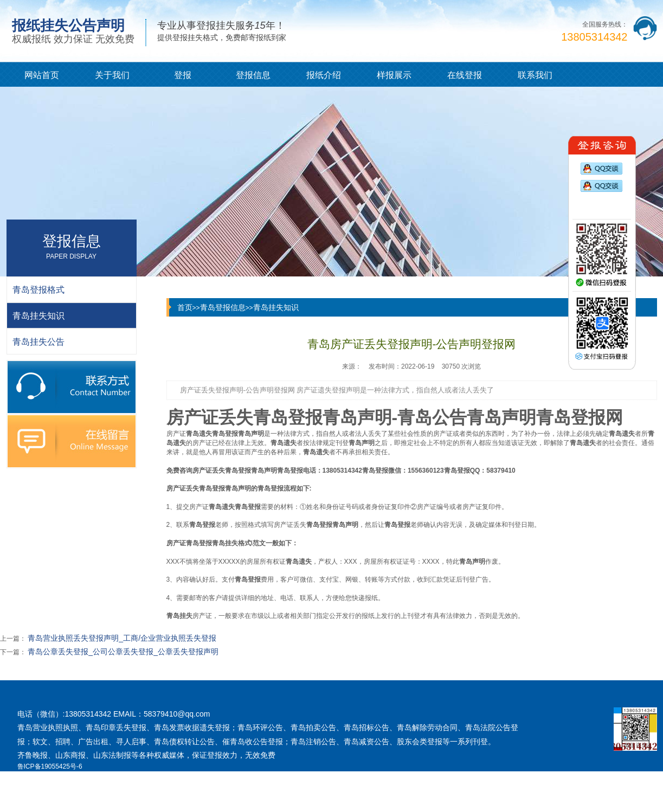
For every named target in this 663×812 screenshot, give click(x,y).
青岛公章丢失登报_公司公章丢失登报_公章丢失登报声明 (123, 652)
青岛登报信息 (223, 307)
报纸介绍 (324, 75)
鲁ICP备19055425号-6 (50, 766)
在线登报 (465, 75)
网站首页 (42, 75)
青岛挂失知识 (276, 307)
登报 (183, 75)
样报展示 (394, 75)
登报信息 (253, 75)
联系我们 (535, 75)
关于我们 (112, 75)
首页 (185, 307)
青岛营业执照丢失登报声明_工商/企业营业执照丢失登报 (122, 638)
